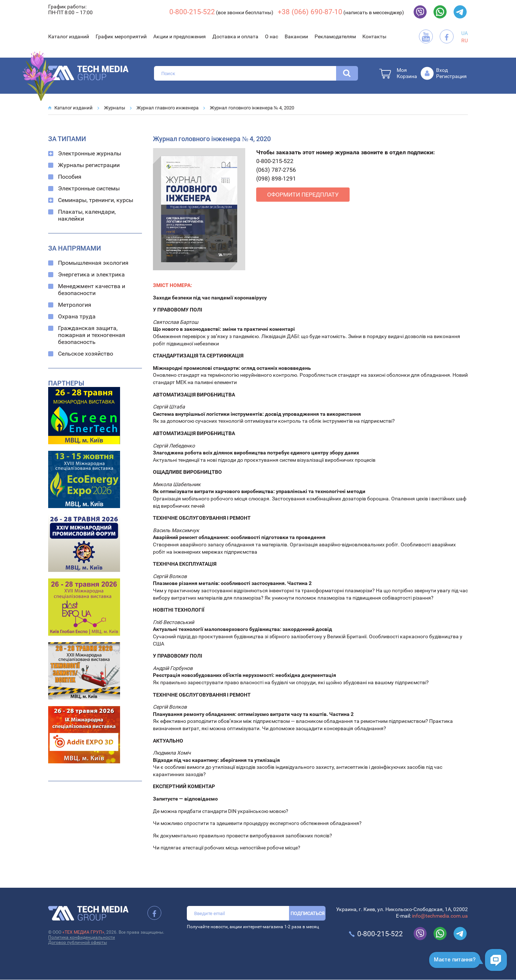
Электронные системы (89, 188)
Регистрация (451, 76)
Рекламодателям (335, 36)
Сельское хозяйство (86, 354)
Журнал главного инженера (167, 108)
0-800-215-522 (192, 12)
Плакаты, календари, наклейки (87, 215)
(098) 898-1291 (276, 179)
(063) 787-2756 (276, 170)
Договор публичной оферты (78, 942)
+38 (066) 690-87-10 (310, 12)
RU (465, 40)
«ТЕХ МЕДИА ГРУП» (83, 932)
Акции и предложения (180, 36)
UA (465, 33)
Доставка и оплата (235, 36)
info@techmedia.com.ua (440, 916)
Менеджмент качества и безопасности (92, 290)
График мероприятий (121, 36)
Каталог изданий (69, 36)
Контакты (374, 36)
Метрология (75, 305)
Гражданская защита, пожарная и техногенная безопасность (92, 335)
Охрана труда (77, 316)
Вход (442, 70)
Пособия (70, 177)
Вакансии (296, 36)
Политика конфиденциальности (82, 937)
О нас (272, 36)
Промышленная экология (93, 263)
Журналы (115, 108)
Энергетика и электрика (91, 274)
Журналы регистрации (89, 165)
